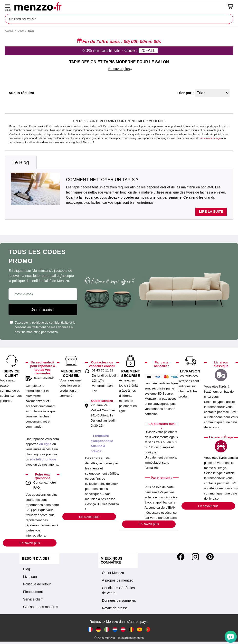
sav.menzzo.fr (44, 378)
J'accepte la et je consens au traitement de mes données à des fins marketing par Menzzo (43, 327)
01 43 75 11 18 (103, 370)
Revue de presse (115, 608)
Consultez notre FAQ (45, 485)
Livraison (30, 577)
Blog (27, 569)
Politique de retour (37, 584)
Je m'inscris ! (43, 309)
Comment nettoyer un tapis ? (102, 180)
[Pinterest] (210, 557)
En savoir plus (30, 543)
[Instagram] (195, 557)
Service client (33, 599)
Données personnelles (119, 600)
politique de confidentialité (50, 322)
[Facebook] (181, 557)
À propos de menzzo (118, 580)
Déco (21, 31)
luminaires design (210, 138)
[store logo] (119, 6)
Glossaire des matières (41, 607)
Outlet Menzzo (113, 573)
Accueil (9, 31)
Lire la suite (211, 212)
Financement (33, 592)
